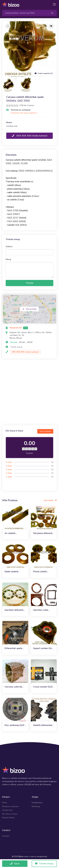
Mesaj (8, 259)
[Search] (25, 13)
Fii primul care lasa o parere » (24, 113)
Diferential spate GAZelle (13, 648)
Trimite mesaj (16, 347)
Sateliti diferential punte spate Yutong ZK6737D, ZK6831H (43, 725)
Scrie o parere (45, 431)
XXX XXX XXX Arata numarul (30, 136)
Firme (5, 803)
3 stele (9, 469)
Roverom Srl (16, 328)
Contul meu (7, 810)
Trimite (30, 283)
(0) (52, 462)
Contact (6, 836)
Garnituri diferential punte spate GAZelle (15, 610)
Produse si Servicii (10, 806)
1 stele (9, 477)
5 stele (9, 462)
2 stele (9, 473)
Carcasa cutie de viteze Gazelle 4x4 (14, 687)
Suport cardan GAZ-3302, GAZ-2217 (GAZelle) (44, 648)
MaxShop (36, 806)
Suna (15, 864)
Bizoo (21, 856)
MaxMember (37, 803)
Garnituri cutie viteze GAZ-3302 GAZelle (42, 610)
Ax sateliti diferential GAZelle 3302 (15, 533)
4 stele (9, 466)
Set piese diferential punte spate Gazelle (44, 533)
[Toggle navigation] (54, 4)
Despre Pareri (8, 818)
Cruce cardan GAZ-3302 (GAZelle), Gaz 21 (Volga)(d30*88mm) (43, 687)
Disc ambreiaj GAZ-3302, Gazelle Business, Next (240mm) (15, 725)
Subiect (9, 246)
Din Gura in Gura (10, 814)
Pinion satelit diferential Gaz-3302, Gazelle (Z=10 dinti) (41, 572)
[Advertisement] (29, 392)
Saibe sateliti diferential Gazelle (14, 572)
